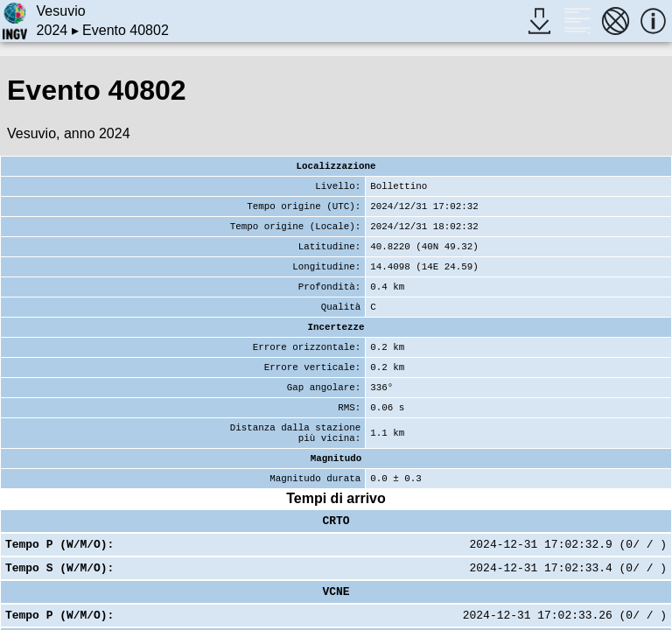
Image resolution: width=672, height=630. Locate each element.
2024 (52, 30)
